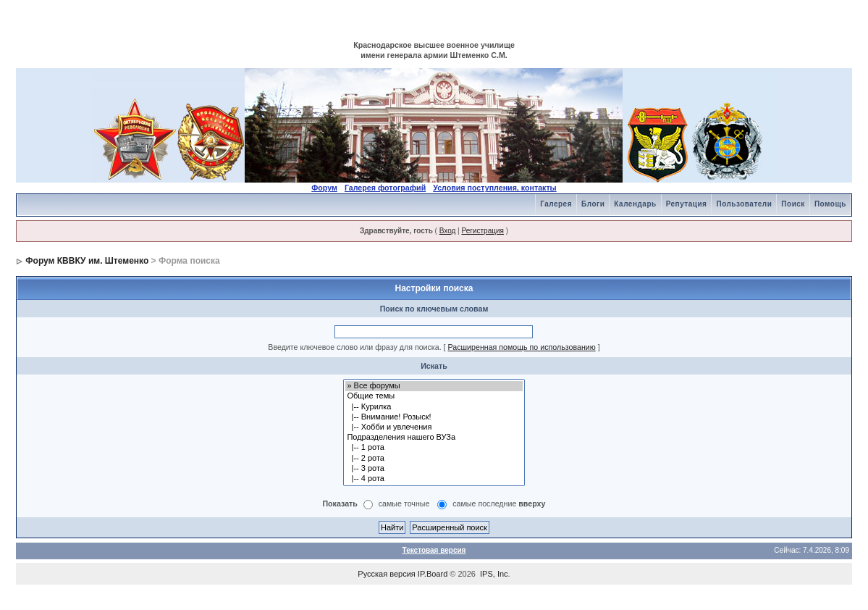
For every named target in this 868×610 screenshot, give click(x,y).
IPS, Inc (494, 574)
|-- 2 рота (434, 459)
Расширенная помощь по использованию (522, 347)
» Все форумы (434, 386)
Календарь (635, 204)
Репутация (687, 204)
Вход (448, 231)
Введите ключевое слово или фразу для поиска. (354, 347)
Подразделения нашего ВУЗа (434, 438)
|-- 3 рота (434, 469)
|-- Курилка (434, 407)
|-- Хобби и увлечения (434, 427)
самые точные (404, 504)
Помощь (830, 204)
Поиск (793, 204)
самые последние (499, 504)
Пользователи (744, 204)
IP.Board (433, 574)
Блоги (593, 204)
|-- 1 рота (434, 448)
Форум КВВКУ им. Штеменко (87, 261)
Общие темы (434, 396)
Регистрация (482, 231)
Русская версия (386, 574)
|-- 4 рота (434, 479)
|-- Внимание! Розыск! (434, 417)
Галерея (556, 204)
